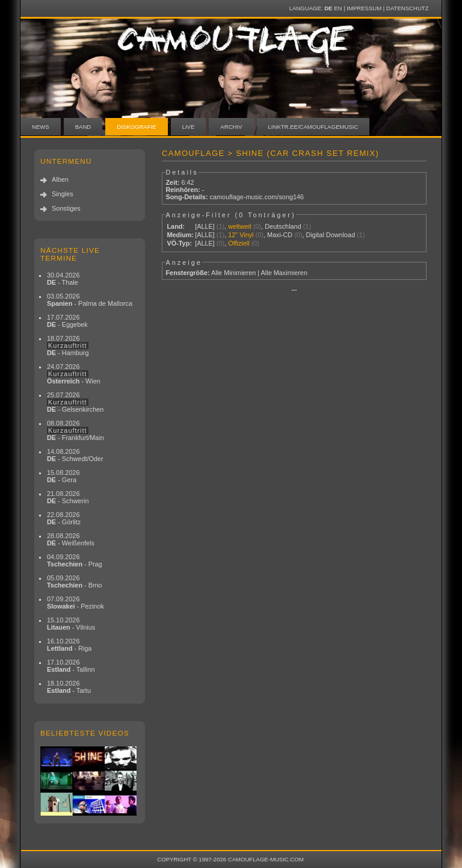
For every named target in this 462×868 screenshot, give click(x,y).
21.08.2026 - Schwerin (68, 497)
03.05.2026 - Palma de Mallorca (90, 300)
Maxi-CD (280, 235)
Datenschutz (407, 8)
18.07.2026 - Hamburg (68, 346)
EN (338, 8)
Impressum (364, 8)
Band (83, 127)
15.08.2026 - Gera (63, 476)
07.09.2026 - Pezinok (75, 603)
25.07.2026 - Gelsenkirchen (75, 402)
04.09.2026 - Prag (75, 560)
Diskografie (136, 127)
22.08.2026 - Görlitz (64, 518)
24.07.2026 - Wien (74, 374)
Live (189, 127)
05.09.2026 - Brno (75, 581)
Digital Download (331, 235)
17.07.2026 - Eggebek (67, 321)
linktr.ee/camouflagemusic (313, 127)
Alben (60, 179)
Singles (63, 194)
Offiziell (239, 243)
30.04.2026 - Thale (63, 279)
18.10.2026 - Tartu (69, 687)
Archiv (231, 127)
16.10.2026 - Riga (69, 645)
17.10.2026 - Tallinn (71, 666)
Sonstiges (66, 208)
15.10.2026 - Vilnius (71, 624)
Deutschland (283, 226)
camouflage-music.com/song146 (257, 197)
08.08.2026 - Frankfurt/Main (75, 430)
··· (294, 290)
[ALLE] (205, 226)
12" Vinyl (241, 235)
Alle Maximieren (284, 273)
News (41, 127)
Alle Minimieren (233, 273)
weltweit (240, 226)
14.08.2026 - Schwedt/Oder (75, 455)
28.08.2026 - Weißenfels (71, 539)
